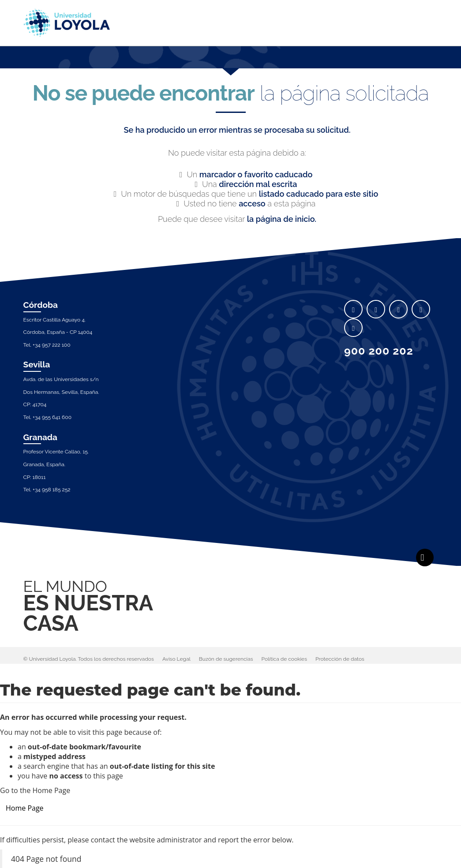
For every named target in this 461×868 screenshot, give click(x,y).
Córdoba (41, 305)
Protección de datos (340, 659)
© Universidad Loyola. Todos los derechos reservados (89, 659)
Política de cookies (284, 659)
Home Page (25, 808)
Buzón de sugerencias (226, 659)
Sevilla (37, 364)
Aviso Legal (176, 659)
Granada (41, 437)
